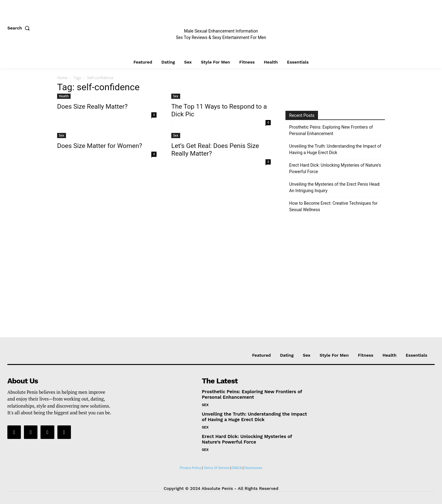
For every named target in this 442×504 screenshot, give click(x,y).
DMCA (237, 468)
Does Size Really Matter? (92, 107)
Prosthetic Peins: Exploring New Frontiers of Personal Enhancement (331, 130)
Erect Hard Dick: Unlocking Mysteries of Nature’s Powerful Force (335, 168)
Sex (176, 96)
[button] (20, 28)
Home (62, 78)
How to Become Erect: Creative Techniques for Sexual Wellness (333, 206)
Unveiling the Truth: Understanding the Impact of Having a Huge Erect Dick (335, 149)
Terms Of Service (217, 468)
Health (64, 96)
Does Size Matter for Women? (100, 146)
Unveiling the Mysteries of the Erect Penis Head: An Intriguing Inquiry (335, 187)
